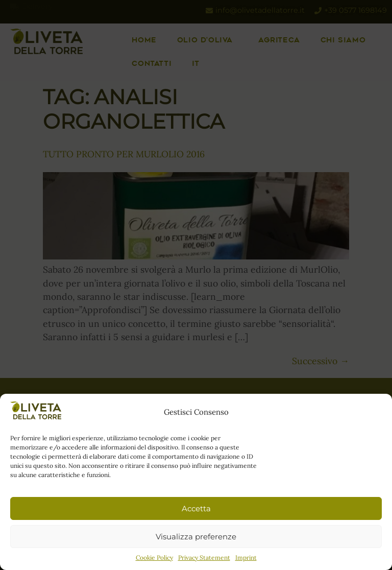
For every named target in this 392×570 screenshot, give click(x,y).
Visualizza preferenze (196, 537)
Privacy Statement (204, 557)
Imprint (246, 557)
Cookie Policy (154, 557)
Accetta (196, 508)
